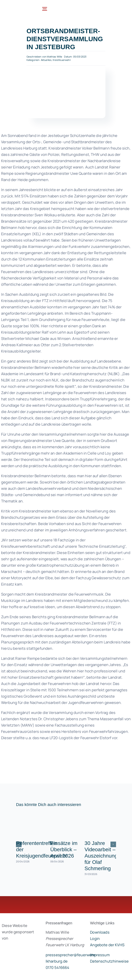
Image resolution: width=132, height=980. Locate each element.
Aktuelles (46, 60)
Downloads (100, 932)
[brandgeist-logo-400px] (20, 947)
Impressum (100, 955)
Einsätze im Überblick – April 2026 (64, 849)
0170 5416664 (58, 967)
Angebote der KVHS (107, 945)
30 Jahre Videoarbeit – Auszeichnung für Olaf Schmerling (101, 856)
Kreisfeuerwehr (62, 60)
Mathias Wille (55, 57)
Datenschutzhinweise (109, 961)
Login (95, 939)
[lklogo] (17, 6)
